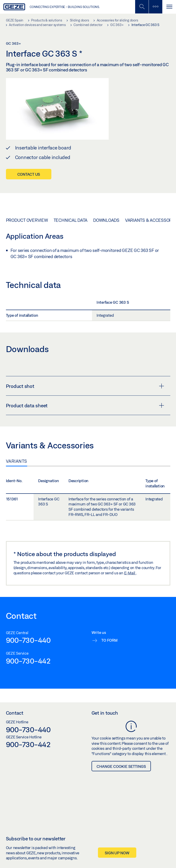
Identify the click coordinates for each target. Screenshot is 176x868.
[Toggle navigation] (169, 7)
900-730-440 (28, 640)
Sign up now (117, 853)
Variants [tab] (17, 461)
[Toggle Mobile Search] (142, 7)
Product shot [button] (85, 386)
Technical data (71, 220)
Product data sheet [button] (85, 405)
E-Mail (130, 573)
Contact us (29, 174)
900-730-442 (28, 661)
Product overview (27, 220)
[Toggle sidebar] (155, 7)
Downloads (106, 220)
